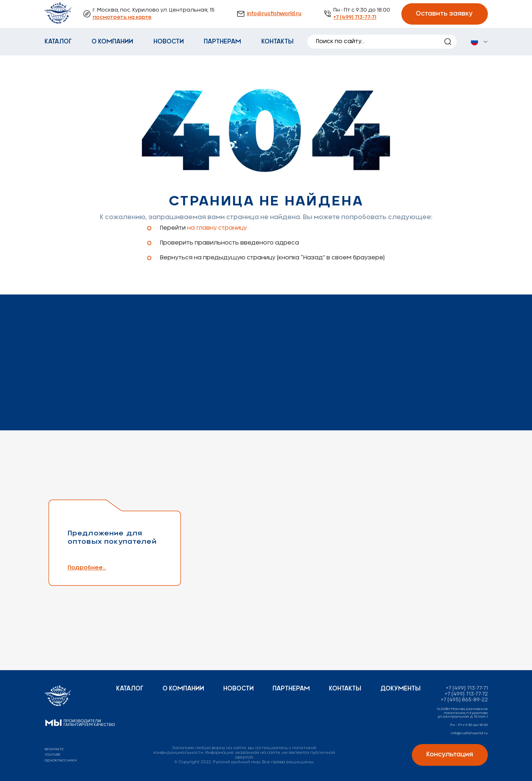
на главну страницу (217, 228)
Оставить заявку (444, 14)
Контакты (277, 42)
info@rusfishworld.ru (274, 14)
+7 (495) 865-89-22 (464, 700)
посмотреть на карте (122, 17)
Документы (400, 689)
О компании (112, 42)
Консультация (450, 755)
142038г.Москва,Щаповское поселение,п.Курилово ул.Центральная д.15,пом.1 (462, 713)
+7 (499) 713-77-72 (466, 694)
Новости (169, 42)
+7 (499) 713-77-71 (355, 17)
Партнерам (222, 42)
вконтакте (54, 749)
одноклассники (61, 761)
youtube (52, 755)
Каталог (58, 42)
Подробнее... (105, 568)
